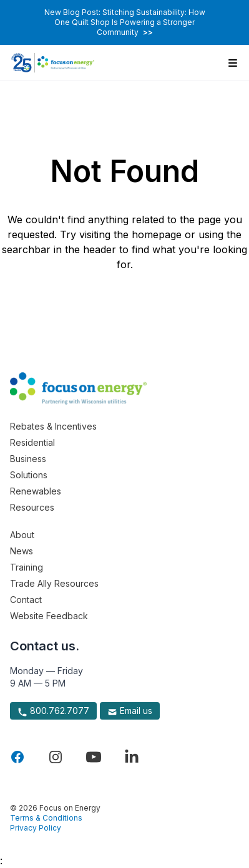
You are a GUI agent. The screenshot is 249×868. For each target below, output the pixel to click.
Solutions (29, 475)
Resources (32, 507)
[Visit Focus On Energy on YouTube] (94, 757)
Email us (130, 711)
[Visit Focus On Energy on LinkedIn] (132, 757)
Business (28, 459)
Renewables (36, 491)
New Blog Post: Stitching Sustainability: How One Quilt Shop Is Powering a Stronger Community (125, 22)
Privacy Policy (36, 828)
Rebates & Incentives (53, 426)
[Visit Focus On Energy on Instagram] (56, 757)
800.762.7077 (53, 711)
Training (27, 567)
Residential (32, 442)
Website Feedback (49, 616)
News (22, 551)
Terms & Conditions (46, 818)
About (22, 535)
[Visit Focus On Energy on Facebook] (17, 757)
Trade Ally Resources (54, 583)
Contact (26, 600)
